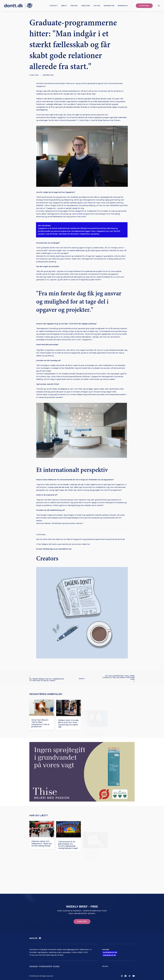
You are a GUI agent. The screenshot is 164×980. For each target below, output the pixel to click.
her (88, 544)
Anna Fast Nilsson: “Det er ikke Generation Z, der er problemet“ (40, 734)
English (74, 6)
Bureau (105, 966)
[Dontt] (18, 6)
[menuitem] (54, 6)
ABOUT (64, 6)
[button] (159, 6)
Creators (86, 6)
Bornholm (123, 6)
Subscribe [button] (82, 922)
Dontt (82, 679)
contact (54, 6)
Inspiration (109, 6)
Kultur (97, 6)
